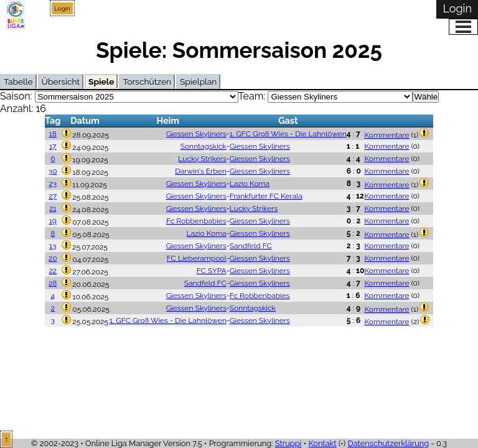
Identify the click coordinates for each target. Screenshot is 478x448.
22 (53, 271)
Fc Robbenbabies (196, 221)
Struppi (288, 443)
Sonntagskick (204, 146)
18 (53, 134)
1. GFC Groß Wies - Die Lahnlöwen (288, 134)
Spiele (101, 82)
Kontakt (322, 443)
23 (53, 184)
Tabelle (18, 82)
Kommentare (387, 135)
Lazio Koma (250, 184)
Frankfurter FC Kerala (266, 196)
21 (53, 208)
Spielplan (198, 82)
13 (53, 246)
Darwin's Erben (201, 171)
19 (53, 221)
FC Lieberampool (197, 258)
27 (53, 196)
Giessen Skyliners (196, 134)
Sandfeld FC (251, 246)
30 (53, 171)
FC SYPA (212, 271)
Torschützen (147, 82)
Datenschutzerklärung (389, 443)
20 (53, 258)
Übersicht (61, 82)
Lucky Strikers (202, 159)
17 (53, 146)
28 (53, 283)
